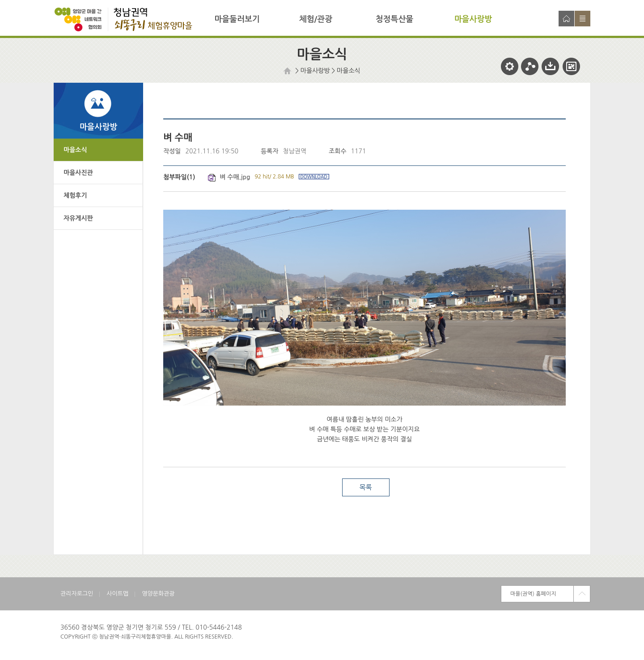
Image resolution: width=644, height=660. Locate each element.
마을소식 (349, 71)
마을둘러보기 (237, 19)
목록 (365, 487)
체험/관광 (316, 19)
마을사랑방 (473, 19)
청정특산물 (395, 19)
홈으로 (566, 19)
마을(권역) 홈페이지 (533, 594)
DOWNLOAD (314, 177)
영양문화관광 (158, 594)
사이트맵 (583, 19)
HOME (288, 71)
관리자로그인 (77, 594)
